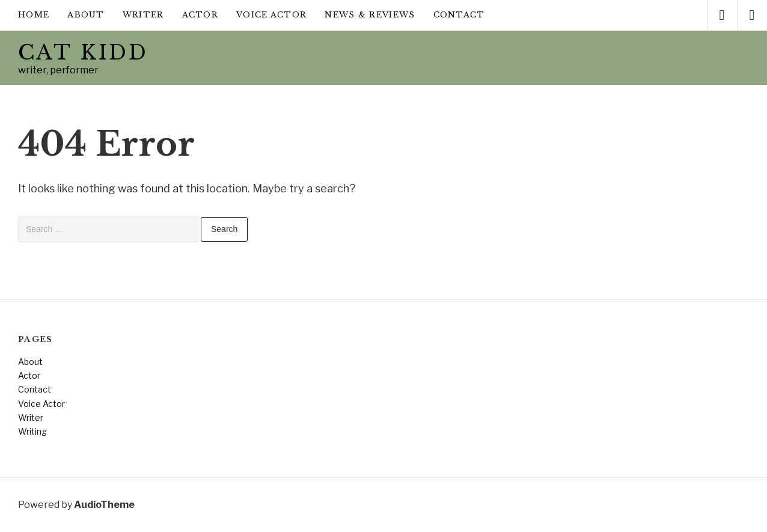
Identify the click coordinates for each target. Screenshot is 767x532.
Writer (143, 15)
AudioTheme (104, 505)
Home (34, 15)
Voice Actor (271, 15)
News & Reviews (370, 15)
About (86, 15)
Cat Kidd (83, 52)
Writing (32, 431)
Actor (200, 15)
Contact (459, 15)
